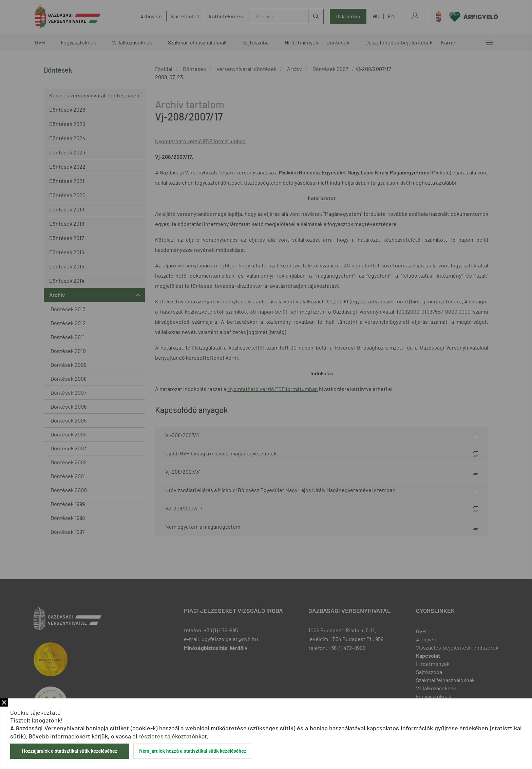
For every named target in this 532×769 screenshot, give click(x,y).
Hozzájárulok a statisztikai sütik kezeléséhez (69, 751)
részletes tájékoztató (167, 736)
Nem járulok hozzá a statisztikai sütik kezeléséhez (193, 751)
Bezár (4, 702)
